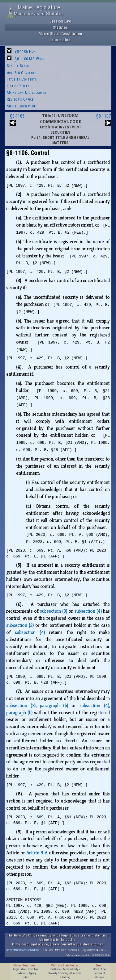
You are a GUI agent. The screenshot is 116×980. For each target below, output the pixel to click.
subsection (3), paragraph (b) (37, 705)
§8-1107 (103, 116)
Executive (33, 969)
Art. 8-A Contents (22, 73)
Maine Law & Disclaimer (26, 92)
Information (60, 40)
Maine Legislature (21, 106)
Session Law (60, 21)
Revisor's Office (20, 99)
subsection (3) (53, 611)
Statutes (60, 27)
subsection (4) (88, 611)
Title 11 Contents (22, 79)
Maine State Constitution (60, 33)
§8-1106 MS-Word (29, 59)
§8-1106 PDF (25, 51)
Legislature (19, 969)
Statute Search (19, 66)
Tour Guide (55, 969)
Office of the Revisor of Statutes (23, 950)
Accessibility (71, 969)
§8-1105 (17, 116)
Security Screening (58, 973)
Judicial (22, 973)
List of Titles (18, 86)
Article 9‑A (37, 853)
